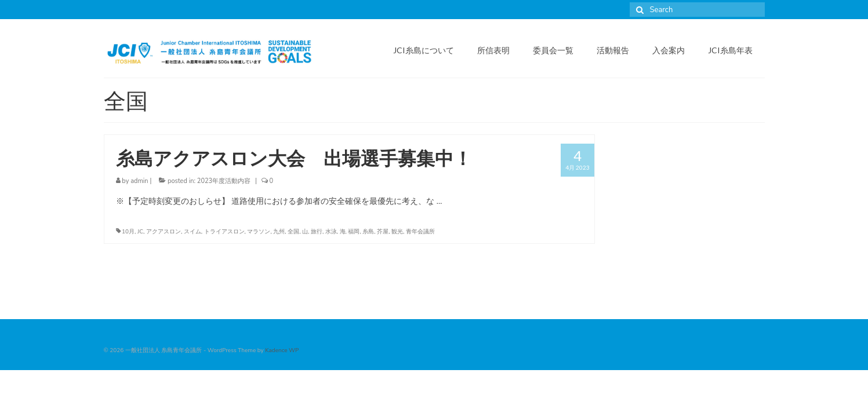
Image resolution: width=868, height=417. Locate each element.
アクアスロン (164, 232)
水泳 (331, 232)
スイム (193, 232)
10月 (128, 232)
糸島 (368, 232)
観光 (397, 232)
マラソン (259, 232)
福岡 (354, 232)
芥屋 (383, 232)
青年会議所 (420, 232)
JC (140, 232)
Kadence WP (282, 350)
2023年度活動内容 (224, 181)
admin (139, 181)
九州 (279, 232)
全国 (293, 232)
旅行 (317, 232)
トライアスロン (224, 232)
